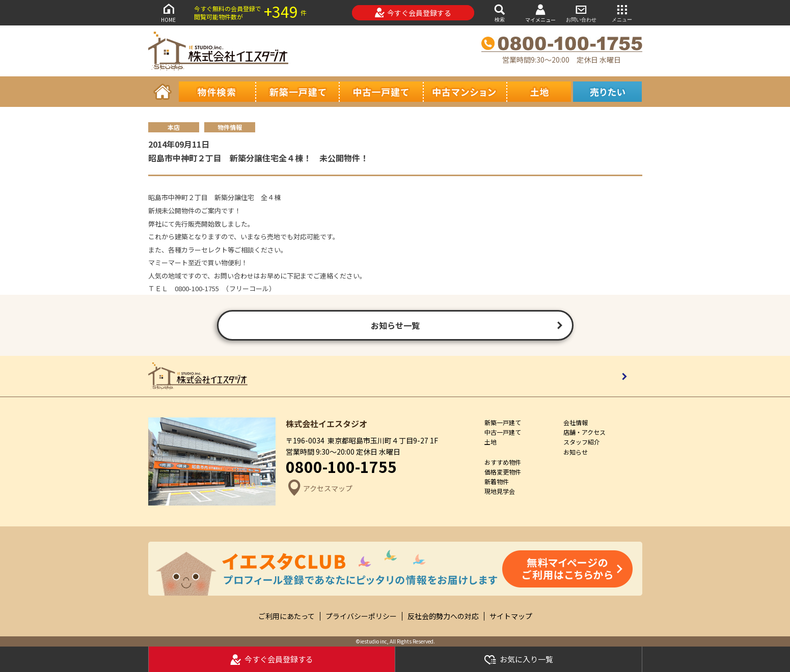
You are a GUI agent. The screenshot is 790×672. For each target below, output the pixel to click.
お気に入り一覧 (519, 660)
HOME (169, 12)
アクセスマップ (319, 488)
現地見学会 (500, 491)
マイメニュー (540, 13)
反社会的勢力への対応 (443, 616)
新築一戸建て (503, 422)
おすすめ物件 (503, 462)
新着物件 (497, 481)
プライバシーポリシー (361, 616)
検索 (500, 12)
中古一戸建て (503, 432)
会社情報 (576, 422)
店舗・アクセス (584, 432)
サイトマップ (511, 616)
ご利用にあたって (287, 616)
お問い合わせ (581, 12)
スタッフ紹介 (582, 442)
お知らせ (576, 452)
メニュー (622, 12)
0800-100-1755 (341, 466)
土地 (491, 442)
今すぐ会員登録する (413, 13)
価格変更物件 (503, 472)
